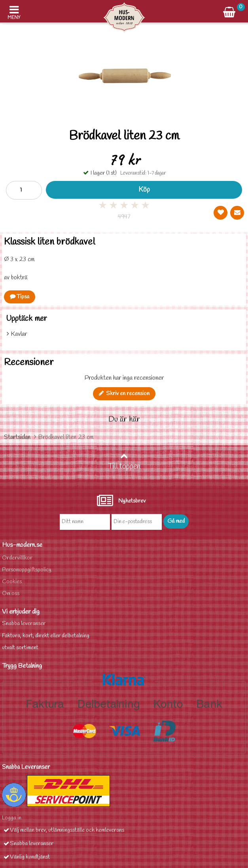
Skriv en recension (124, 394)
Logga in (12, 818)
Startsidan (17, 437)
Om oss (11, 594)
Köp (144, 190)
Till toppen (124, 462)
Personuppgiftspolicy (27, 570)
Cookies (12, 582)
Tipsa (20, 297)
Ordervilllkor (17, 558)
